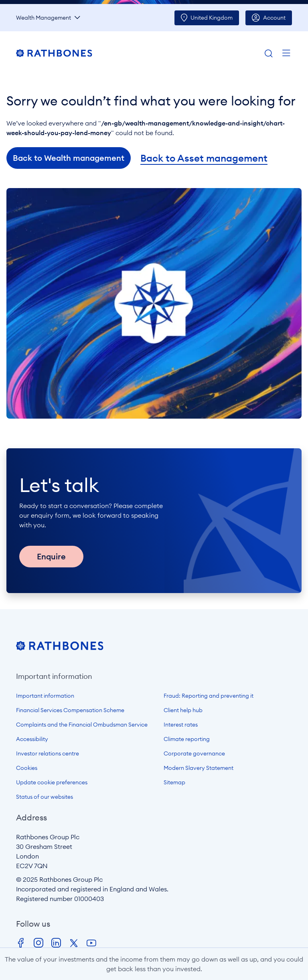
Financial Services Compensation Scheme (70, 710)
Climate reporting (187, 739)
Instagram (38, 943)
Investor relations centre (48, 753)
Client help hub (183, 710)
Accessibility (32, 739)
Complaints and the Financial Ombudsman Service (82, 725)
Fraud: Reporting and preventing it (209, 696)
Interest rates (181, 725)
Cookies (27, 768)
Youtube (91, 943)
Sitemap (174, 782)
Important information (45, 696)
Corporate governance (194, 753)
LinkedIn (56, 943)
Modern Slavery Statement (199, 768)
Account (274, 18)
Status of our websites (45, 797)
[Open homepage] (60, 648)
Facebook (21, 943)
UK (212, 18)
